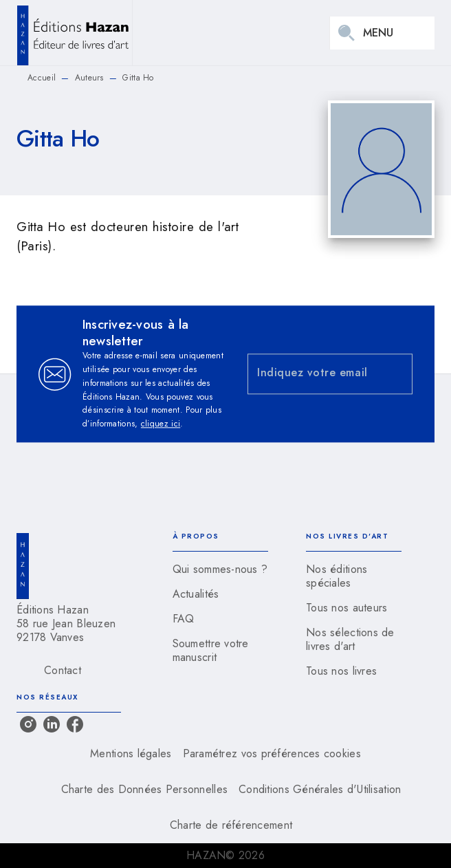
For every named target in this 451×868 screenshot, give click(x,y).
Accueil (42, 78)
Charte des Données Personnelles (144, 789)
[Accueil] (74, 33)
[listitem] (28, 724)
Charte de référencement (231, 825)
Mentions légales (131, 753)
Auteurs (89, 78)
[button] (220, 569)
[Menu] (382, 33)
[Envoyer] (396, 374)
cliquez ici (161, 424)
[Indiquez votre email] (313, 374)
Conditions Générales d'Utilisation (320, 789)
